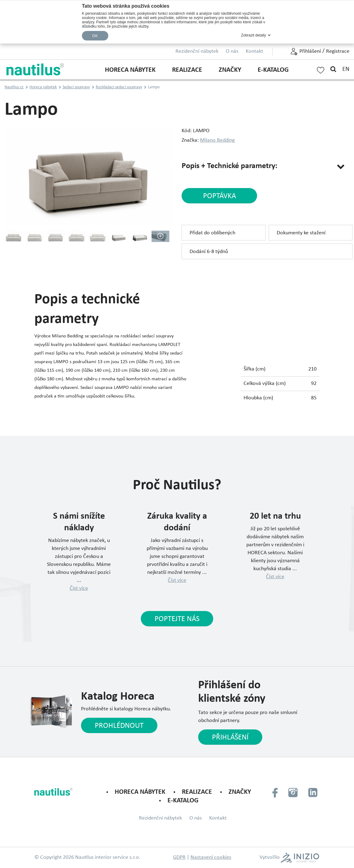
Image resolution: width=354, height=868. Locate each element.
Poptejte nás (177, 619)
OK (95, 36)
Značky (230, 70)
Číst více (79, 588)
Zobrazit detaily (254, 35)
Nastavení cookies (211, 857)
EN (346, 69)
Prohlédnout (119, 726)
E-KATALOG (273, 70)
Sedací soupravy (76, 87)
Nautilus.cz (14, 87)
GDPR (179, 857)
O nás (232, 51)
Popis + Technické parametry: (229, 166)
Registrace (338, 51)
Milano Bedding (217, 140)
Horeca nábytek (130, 70)
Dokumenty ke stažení (301, 233)
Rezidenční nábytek (197, 51)
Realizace (187, 70)
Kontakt (254, 51)
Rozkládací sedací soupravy (119, 87)
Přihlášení (310, 51)
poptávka (219, 196)
